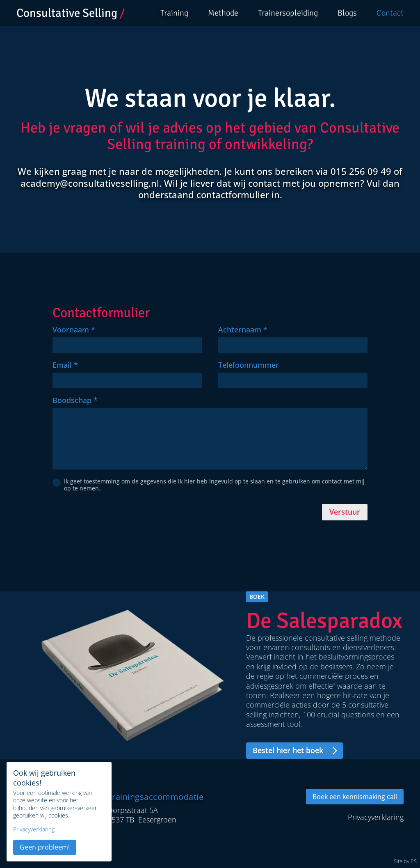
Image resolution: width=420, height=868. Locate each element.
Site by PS (405, 861)
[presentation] (115, 517)
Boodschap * (75, 400)
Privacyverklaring (34, 829)
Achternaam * (243, 330)
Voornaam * (74, 330)
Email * (65, 365)
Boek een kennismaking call (355, 797)
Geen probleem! (45, 847)
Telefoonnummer (249, 365)
